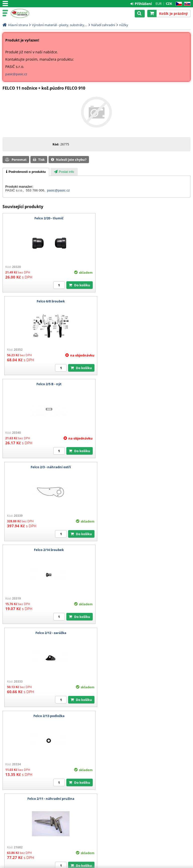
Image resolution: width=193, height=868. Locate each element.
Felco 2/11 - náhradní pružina (144, 467)
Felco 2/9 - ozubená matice (49, 633)
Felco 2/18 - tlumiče (49, 550)
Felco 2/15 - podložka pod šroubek (144, 550)
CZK (169, 4)
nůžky (124, 25)
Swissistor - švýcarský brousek (49, 716)
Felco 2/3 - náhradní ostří (144, 301)
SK (186, 4)
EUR (159, 4)
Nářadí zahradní (103, 25)
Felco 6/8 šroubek (144, 218)
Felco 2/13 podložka (49, 467)
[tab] (26, 172)
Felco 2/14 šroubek (49, 384)
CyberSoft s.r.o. (179, 864)
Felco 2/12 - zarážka (144, 384)
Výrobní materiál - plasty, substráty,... (60, 25)
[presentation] (26, 172)
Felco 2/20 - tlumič (49, 218)
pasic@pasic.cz (16, 74)
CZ (178, 4)
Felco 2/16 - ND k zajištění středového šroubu (144, 633)
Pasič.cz (26, 13)
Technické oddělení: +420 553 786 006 (30, 807)
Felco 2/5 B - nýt (49, 301)
